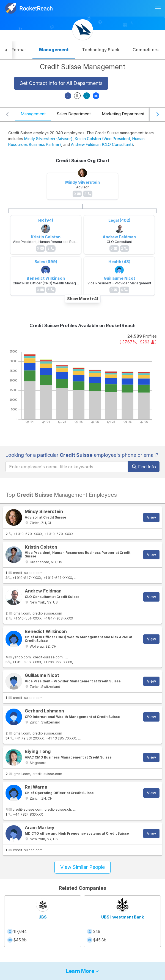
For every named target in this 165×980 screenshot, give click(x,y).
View (151, 517)
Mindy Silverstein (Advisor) (48, 139)
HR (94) (46, 220)
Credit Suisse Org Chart (83, 161)
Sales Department (74, 114)
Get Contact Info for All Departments (61, 83)
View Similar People (82, 867)
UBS (43, 917)
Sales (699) (46, 262)
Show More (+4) (83, 299)
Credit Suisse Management (83, 67)
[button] (6, 50)
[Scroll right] (157, 114)
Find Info (144, 467)
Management (33, 114)
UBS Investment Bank (123, 917)
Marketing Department (123, 114)
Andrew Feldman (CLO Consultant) (102, 144)
